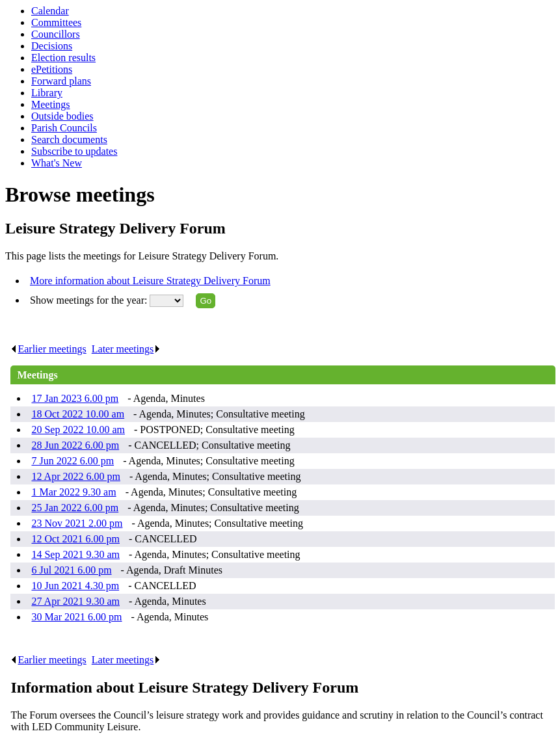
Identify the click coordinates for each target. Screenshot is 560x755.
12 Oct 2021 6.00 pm (75, 539)
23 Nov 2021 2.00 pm (77, 523)
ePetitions (52, 69)
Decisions (52, 46)
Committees (56, 22)
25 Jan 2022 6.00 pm (75, 508)
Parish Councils (64, 128)
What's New (57, 163)
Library (47, 93)
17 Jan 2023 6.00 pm (75, 398)
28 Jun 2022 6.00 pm (75, 445)
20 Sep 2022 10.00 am (78, 430)
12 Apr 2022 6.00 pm (75, 476)
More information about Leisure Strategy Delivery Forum (150, 281)
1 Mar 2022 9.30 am (73, 492)
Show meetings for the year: (90, 300)
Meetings (51, 104)
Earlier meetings (48, 349)
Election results (63, 58)
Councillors (56, 34)
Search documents (69, 139)
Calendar (50, 11)
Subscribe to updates (74, 151)
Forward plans (61, 81)
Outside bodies (62, 116)
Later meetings (127, 349)
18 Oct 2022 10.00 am (78, 414)
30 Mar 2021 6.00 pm (76, 617)
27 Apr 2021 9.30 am (75, 601)
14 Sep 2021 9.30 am (75, 554)
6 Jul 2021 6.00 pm (71, 570)
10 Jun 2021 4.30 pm (75, 586)
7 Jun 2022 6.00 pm (73, 461)
